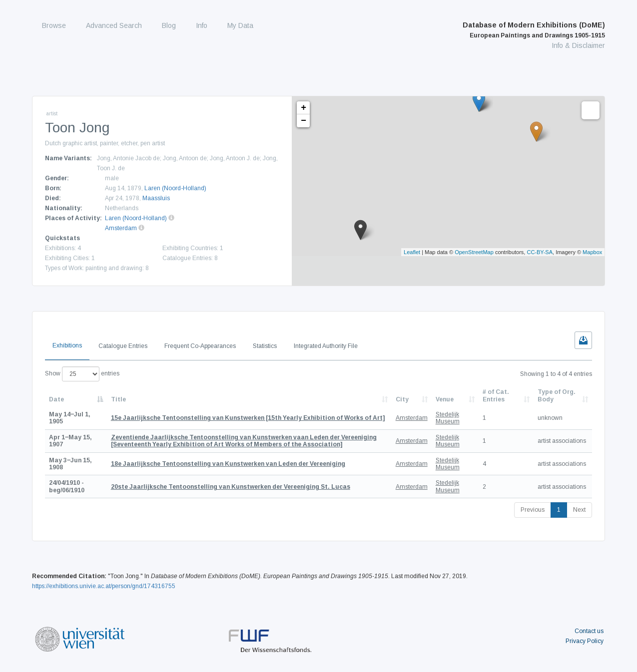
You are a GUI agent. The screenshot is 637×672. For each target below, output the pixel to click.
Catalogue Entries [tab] (123, 346)
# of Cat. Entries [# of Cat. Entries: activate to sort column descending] (496, 395)
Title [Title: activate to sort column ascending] (118, 399)
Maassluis (156, 198)
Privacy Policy (585, 641)
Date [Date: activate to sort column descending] (56, 399)
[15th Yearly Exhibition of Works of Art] (248, 418)
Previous (533, 510)
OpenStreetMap (474, 252)
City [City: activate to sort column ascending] (402, 399)
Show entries (82, 374)
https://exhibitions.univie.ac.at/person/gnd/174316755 (104, 586)
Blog (169, 25)
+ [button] (304, 108)
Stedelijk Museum (448, 418)
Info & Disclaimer (578, 45)
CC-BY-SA (540, 252)
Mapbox (592, 252)
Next (579, 510)
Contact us (589, 631)
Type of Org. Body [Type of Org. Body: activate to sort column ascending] (557, 395)
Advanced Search (114, 25)
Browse (54, 25)
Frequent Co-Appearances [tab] (200, 346)
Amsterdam (121, 228)
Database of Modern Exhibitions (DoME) (534, 30)
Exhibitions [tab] (67, 345)
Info (202, 25)
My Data (240, 25)
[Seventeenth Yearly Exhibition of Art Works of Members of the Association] (244, 441)
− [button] (304, 121)
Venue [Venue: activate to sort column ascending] (445, 399)
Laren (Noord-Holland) (175, 188)
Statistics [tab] (265, 346)
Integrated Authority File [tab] (326, 346)
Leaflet (412, 252)
